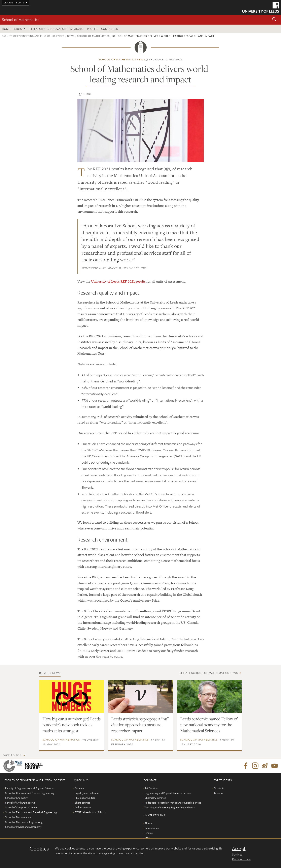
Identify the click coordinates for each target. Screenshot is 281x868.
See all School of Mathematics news (209, 673)
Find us (149, 833)
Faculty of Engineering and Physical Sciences (33, 36)
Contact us (109, 29)
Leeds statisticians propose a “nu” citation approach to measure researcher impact (140, 725)
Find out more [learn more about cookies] (241, 859)
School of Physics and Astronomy (23, 827)
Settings (237, 854)
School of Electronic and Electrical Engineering (31, 812)
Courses (79, 788)
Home (6, 29)
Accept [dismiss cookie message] (239, 848)
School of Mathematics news (122, 59)
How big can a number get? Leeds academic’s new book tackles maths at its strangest (72, 725)
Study (18, 29)
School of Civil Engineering (20, 803)
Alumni (149, 823)
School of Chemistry (16, 798)
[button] (274, 20)
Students (219, 788)
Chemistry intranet (155, 798)
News (71, 36)
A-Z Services (151, 788)
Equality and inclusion (87, 793)
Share (87, 94)
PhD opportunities (85, 798)
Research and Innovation (48, 29)
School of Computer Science (21, 807)
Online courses (83, 807)
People (92, 29)
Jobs (147, 838)
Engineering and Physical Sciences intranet (168, 793)
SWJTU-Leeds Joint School (90, 812)
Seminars (77, 29)
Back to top (12, 755)
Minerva (219, 793)
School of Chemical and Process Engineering (30, 793)
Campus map (152, 828)
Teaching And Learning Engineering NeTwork (170, 807)
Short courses (82, 803)
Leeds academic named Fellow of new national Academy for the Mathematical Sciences (209, 725)
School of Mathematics (21, 19)
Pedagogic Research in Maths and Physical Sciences (173, 803)
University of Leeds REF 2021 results (118, 281)
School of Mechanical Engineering (24, 822)
